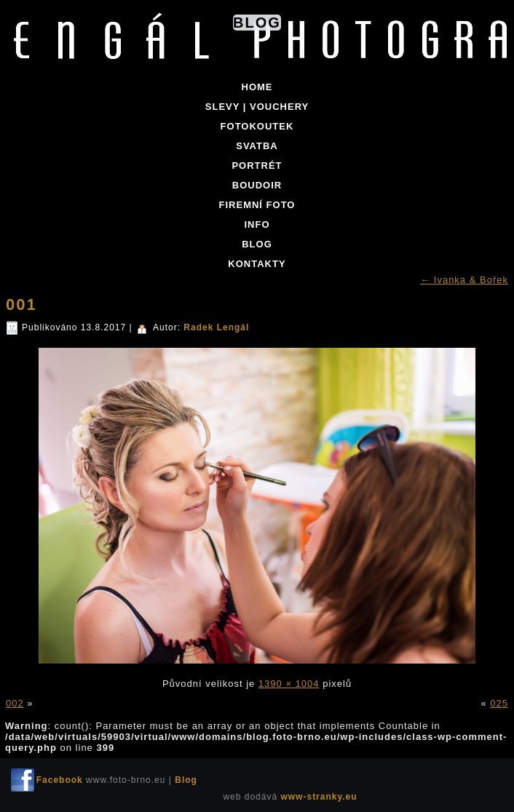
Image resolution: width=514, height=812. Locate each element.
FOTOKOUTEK (257, 126)
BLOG (257, 244)
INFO (257, 224)
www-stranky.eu (319, 797)
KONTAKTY (257, 264)
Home (257, 87)
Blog (257, 23)
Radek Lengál (216, 327)
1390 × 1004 (289, 684)
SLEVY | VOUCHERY (257, 107)
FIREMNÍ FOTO (257, 205)
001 (21, 304)
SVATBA (257, 146)
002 (15, 703)
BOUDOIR (257, 185)
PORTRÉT (257, 166)
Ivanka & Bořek (464, 280)
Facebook (60, 780)
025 (499, 703)
